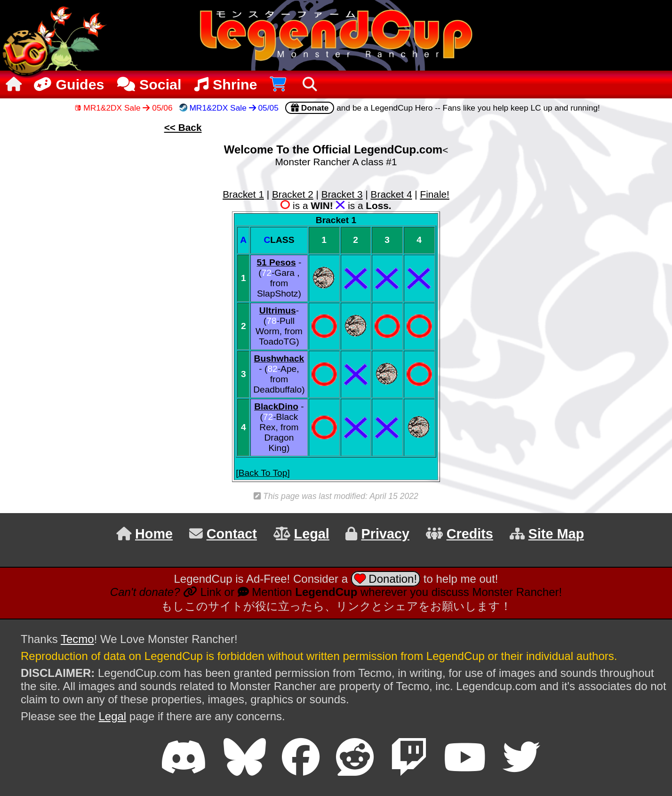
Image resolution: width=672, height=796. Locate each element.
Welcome (249, 149)
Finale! (434, 194)
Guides (68, 84)
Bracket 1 (243, 194)
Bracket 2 (293, 194)
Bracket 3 (342, 194)
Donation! (386, 579)
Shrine (226, 84)
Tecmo (77, 639)
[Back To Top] (263, 473)
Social (149, 84)
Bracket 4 (392, 194)
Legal (112, 716)
